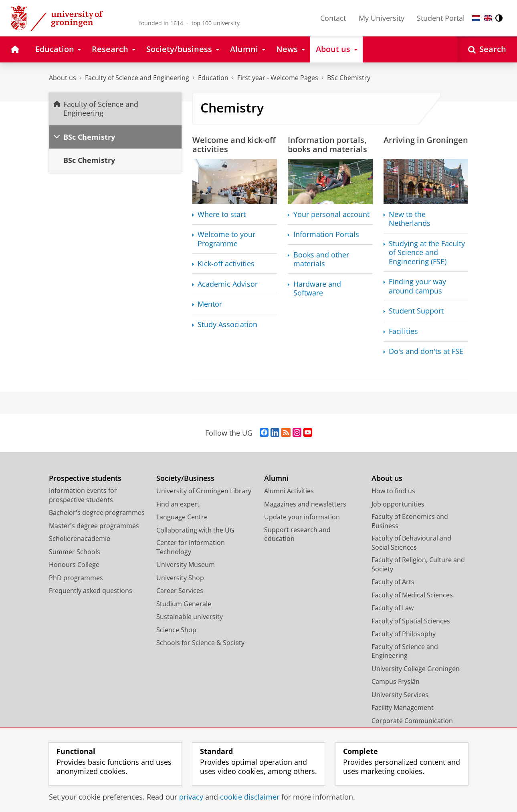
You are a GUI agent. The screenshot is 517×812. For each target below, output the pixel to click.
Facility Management (403, 707)
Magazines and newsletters (305, 504)
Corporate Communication (412, 721)
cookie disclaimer (250, 797)
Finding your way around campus (417, 286)
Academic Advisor (228, 284)
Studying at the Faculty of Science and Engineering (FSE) (427, 253)
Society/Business (185, 478)
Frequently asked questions (91, 591)
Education (213, 78)
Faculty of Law (393, 608)
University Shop (180, 578)
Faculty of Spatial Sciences (411, 621)
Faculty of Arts (393, 582)
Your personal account (331, 214)
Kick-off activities (226, 264)
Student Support (416, 311)
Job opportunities (398, 504)
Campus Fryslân (396, 681)
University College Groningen (416, 669)
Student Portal (441, 18)
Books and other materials (321, 259)
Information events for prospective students (83, 495)
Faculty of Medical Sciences (412, 595)
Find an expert (178, 504)
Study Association (227, 325)
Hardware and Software (317, 288)
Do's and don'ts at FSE (426, 351)
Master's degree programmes (94, 526)
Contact (333, 18)
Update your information (302, 517)
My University (382, 18)
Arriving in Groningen (426, 140)
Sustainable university (190, 617)
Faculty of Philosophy (404, 634)
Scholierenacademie (80, 539)
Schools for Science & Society (200, 643)
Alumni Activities (289, 491)
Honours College (74, 565)
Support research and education (297, 534)
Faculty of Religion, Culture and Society (418, 564)
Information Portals (326, 234)
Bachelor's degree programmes (97, 513)
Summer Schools (75, 552)
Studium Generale (184, 604)
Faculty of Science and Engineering (137, 78)
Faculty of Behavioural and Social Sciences (411, 543)
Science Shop (176, 630)
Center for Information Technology (191, 547)
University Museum (186, 565)
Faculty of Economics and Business (410, 521)
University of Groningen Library (204, 491)
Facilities (403, 331)
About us (63, 78)
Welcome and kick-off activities (234, 144)
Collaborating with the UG (195, 530)
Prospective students (85, 478)
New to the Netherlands (410, 219)
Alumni (276, 478)
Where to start (222, 214)
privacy (191, 797)
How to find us (393, 491)
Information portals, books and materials (327, 144)
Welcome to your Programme (226, 239)
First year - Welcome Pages (278, 78)
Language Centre (182, 517)
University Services (400, 695)
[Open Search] (487, 49)
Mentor (210, 304)
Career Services (180, 591)
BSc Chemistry (349, 78)
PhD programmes (76, 578)
